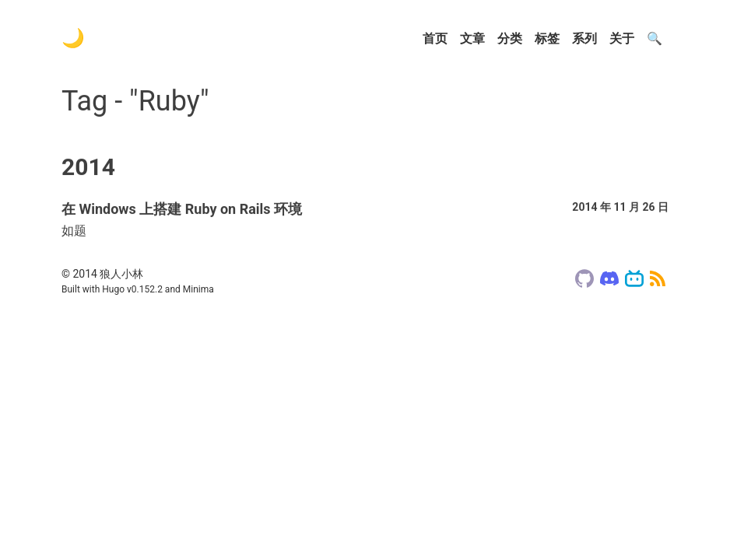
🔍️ (655, 38)
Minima (198, 289)
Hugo (113, 289)
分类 (510, 38)
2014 (88, 169)
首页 (435, 38)
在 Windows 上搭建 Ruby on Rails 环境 (182, 211)
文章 (472, 38)
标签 (547, 38)
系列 (584, 38)
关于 (622, 38)
